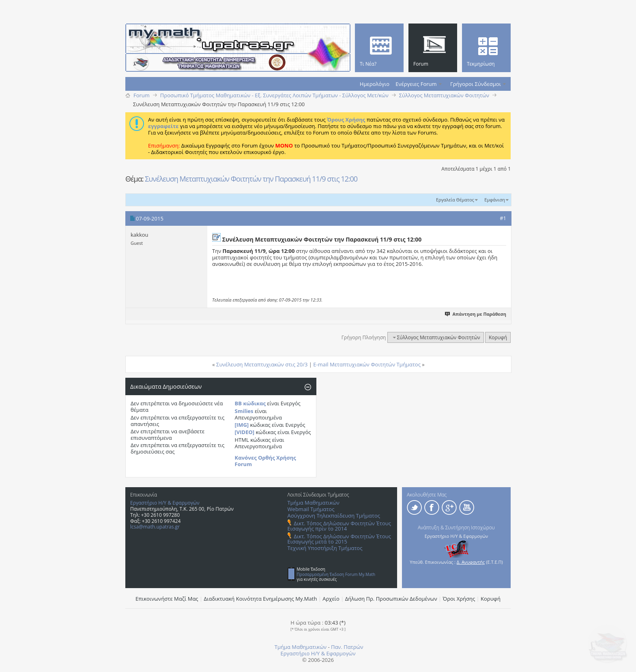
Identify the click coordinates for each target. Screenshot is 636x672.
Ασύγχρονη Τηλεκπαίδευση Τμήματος (334, 516)
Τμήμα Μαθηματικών (314, 503)
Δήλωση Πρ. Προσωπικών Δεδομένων (391, 599)
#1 (503, 218)
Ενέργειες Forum (416, 84)
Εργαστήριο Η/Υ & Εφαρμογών (165, 503)
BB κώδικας (250, 403)
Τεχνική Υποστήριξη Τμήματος (325, 548)
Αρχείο (331, 599)
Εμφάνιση (495, 200)
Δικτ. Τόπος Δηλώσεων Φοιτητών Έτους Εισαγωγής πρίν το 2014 (339, 526)
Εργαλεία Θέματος (455, 200)
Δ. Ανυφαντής (471, 562)
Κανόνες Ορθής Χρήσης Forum (265, 461)
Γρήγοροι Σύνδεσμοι (476, 84)
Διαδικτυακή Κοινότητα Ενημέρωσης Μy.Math (261, 599)
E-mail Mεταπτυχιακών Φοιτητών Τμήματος (367, 364)
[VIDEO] (245, 432)
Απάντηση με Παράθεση (476, 314)
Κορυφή (498, 337)
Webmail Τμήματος (311, 509)
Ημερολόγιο (375, 84)
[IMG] (242, 425)
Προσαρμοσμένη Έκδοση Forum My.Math (336, 574)
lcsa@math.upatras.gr (155, 527)
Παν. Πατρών (347, 647)
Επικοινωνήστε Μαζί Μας (167, 599)
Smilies (244, 411)
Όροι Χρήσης (459, 599)
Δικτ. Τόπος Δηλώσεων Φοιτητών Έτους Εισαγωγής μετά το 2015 (339, 539)
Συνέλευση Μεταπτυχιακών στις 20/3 (262, 364)
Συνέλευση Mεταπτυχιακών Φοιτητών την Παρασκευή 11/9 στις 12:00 (251, 179)
